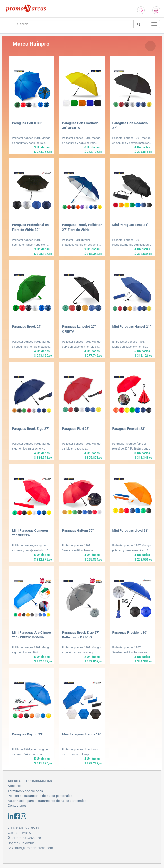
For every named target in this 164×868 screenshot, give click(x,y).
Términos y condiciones (25, 791)
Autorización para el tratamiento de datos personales (47, 801)
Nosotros (15, 786)
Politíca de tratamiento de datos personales (40, 796)
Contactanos (17, 806)
